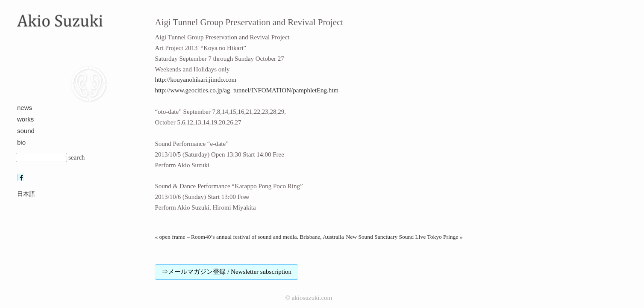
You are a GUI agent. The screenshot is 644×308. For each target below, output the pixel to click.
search (76, 157)
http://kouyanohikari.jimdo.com (196, 80)
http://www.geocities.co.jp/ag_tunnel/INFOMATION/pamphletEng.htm (247, 90)
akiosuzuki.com (312, 298)
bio (21, 142)
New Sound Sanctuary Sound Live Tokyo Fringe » (404, 237)
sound (26, 131)
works (25, 119)
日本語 (26, 194)
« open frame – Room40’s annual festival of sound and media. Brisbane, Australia (249, 237)
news (25, 108)
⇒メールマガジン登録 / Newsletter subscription (226, 272)
